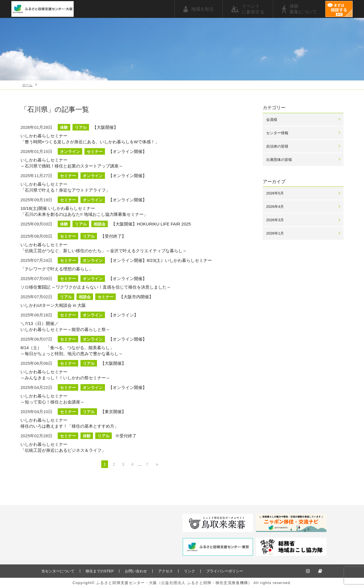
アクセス (166, 571)
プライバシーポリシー (225, 571)
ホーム (27, 85)
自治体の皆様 (277, 146)
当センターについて (58, 571)
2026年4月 (275, 207)
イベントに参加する (253, 9)
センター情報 (277, 133)
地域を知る (202, 9)
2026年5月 (275, 193)
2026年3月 (275, 220)
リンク (190, 571)
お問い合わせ (136, 571)
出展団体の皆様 (279, 160)
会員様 (272, 120)
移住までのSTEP (100, 571)
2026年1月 (275, 233)
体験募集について (303, 9)
